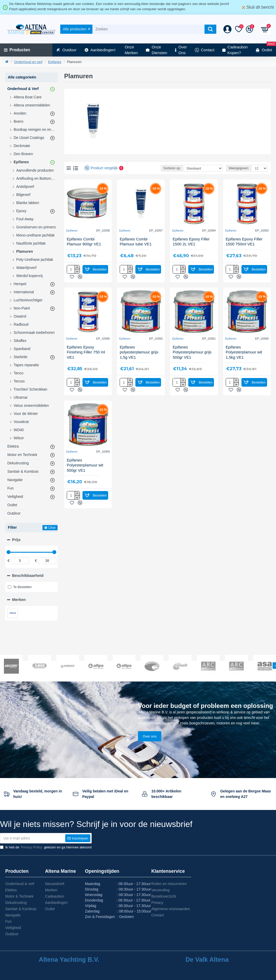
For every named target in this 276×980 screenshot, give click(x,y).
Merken (19, 599)
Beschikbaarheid (28, 575)
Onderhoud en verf (28, 62)
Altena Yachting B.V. (69, 960)
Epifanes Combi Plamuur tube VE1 (136, 242)
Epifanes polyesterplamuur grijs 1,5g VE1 (139, 352)
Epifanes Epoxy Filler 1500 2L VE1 (191, 242)
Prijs (16, 540)
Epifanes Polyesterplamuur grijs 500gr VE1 (192, 352)
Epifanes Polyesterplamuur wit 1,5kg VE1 (244, 352)
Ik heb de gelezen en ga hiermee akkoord (46, 847)
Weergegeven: (239, 168)
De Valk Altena (207, 960)
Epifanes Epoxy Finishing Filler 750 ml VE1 (86, 352)
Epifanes (55, 62)
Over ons (150, 736)
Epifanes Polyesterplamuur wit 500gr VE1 (85, 465)
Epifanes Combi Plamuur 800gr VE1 (84, 242)
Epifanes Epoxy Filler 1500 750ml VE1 (244, 242)
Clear (52, 528)
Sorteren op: (172, 168)
